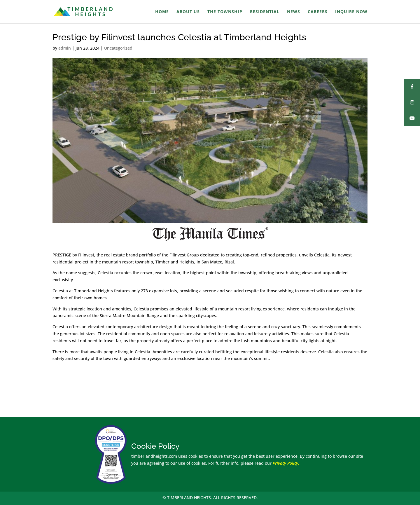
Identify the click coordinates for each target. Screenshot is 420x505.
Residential (265, 12)
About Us (188, 12)
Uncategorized (118, 48)
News (294, 12)
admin (65, 48)
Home (162, 12)
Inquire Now (351, 12)
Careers (318, 12)
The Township (225, 12)
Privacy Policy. (286, 463)
